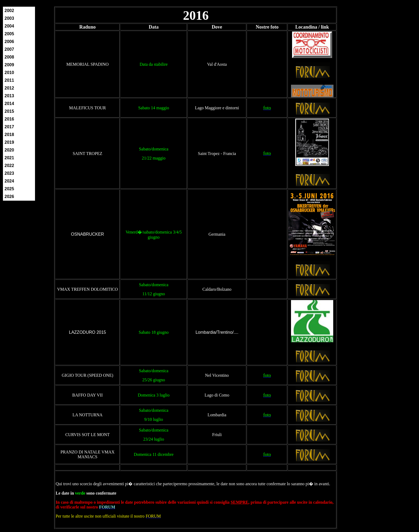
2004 (9, 26)
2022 (9, 166)
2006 (9, 42)
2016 (9, 119)
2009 (9, 65)
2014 (9, 104)
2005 (9, 34)
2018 (9, 135)
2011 (9, 80)
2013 (9, 96)
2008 (9, 57)
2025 (9, 189)
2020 (9, 150)
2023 (9, 173)
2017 (9, 127)
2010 (9, 73)
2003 (9, 18)
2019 (9, 142)
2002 (9, 11)
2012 (9, 88)
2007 (9, 49)
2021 (9, 158)
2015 (9, 111)
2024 (9, 181)
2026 (9, 197)
